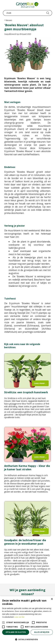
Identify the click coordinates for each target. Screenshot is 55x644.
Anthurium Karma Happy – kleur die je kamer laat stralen (27, 468)
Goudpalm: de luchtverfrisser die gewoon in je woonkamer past (25, 542)
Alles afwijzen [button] (42, 632)
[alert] (27, 620)
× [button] (52, 599)
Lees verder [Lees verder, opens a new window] (20, 617)
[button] (27, 639)
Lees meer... (40, 383)
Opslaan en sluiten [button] (16, 632)
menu (5, 5)
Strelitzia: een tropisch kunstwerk (26, 392)
